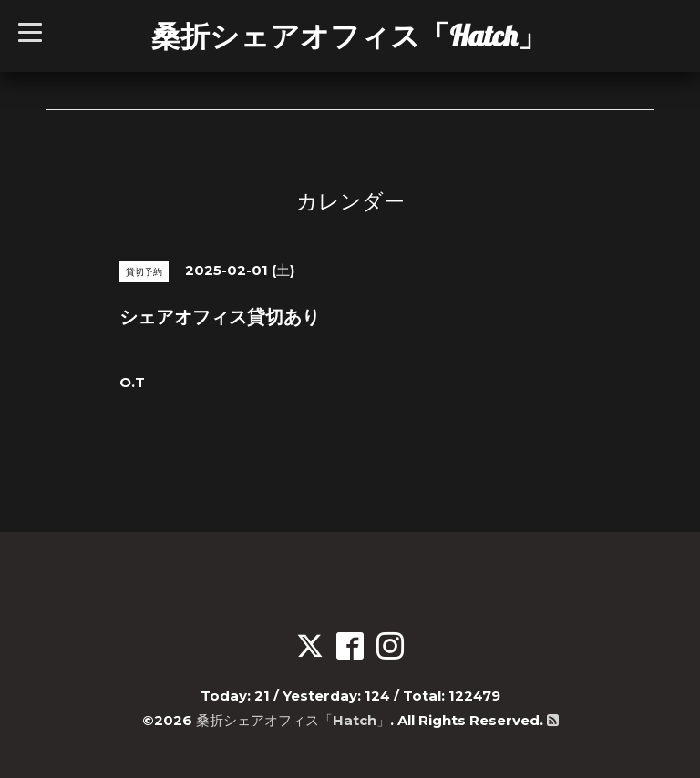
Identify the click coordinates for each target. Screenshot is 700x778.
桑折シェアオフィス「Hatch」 (349, 36)
